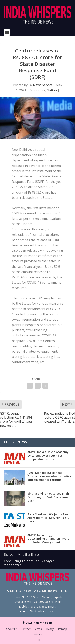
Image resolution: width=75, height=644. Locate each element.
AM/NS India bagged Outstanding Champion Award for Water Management (48, 539)
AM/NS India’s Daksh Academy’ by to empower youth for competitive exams (48, 455)
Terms (38, 629)
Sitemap (62, 629)
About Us (12, 629)
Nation (52, 90)
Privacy (49, 629)
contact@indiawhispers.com (38, 611)
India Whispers (43, 623)
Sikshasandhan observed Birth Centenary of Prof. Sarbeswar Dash (48, 497)
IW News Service (40, 85)
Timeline (37, 634)
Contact (26, 629)
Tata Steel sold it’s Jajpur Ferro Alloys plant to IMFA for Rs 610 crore (49, 518)
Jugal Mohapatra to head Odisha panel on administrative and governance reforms (49, 476)
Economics (37, 90)
